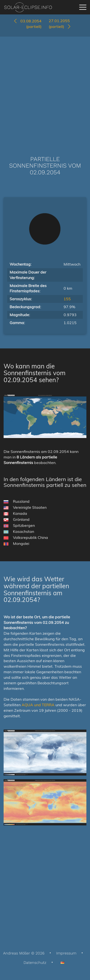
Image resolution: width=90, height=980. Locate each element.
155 (67, 299)
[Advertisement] (45, 89)
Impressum (66, 953)
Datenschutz (35, 963)
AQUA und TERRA (38, 705)
